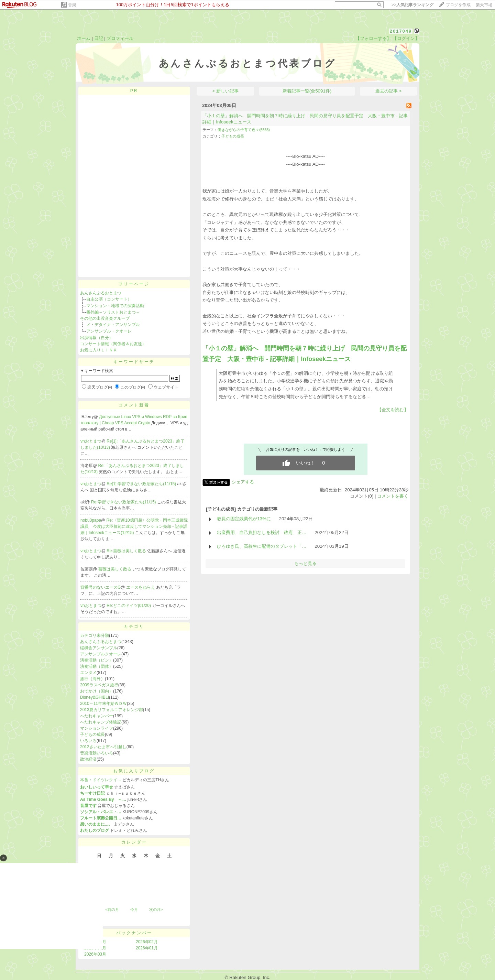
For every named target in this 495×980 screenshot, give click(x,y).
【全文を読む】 (393, 410)
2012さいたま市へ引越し (103, 747)
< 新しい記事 (226, 91)
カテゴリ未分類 (95, 635)
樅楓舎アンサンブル (99, 648)
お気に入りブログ (134, 771)
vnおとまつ (91, 441)
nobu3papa (91, 520)
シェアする (243, 482)
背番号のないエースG (101, 587)
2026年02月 (147, 942)
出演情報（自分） (97, 338)
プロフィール (120, 38)
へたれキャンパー (97, 716)
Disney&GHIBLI (95, 697)
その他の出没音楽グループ (105, 318)
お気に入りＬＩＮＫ (99, 350)
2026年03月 (95, 954)
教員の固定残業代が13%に (244, 519)
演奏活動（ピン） (97, 660)
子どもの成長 (92, 734)
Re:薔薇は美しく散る (127, 551)
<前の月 (112, 910)
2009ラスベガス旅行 (99, 685)
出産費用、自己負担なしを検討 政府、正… (262, 532)
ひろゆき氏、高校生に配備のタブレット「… (262, 546)
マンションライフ (97, 728)
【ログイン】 (406, 38)
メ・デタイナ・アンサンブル (113, 325)
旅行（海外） (92, 679)
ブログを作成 (458, 5)
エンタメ (88, 673)
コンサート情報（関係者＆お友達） (113, 344)
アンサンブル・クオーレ (109, 331)
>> (412, 5)
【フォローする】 (373, 38)
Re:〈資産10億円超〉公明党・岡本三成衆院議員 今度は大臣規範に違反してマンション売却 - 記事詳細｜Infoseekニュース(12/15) (134, 526)
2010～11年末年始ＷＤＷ (103, 704)
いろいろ (88, 741)
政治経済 (88, 759)
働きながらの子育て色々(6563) (244, 130)
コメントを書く (393, 496)
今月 (134, 910)
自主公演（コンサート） (109, 299)
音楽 (72, 5)
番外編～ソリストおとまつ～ (113, 312)
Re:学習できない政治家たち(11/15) (124, 502)
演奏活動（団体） (97, 666)
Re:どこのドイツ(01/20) (129, 606)
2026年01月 (147, 948)
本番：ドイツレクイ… (101, 780)
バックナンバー (134, 933)
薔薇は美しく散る (115, 569)
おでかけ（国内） (97, 691)
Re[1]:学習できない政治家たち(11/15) (142, 484)
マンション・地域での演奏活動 (115, 306)
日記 (99, 38)
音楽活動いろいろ (97, 753)
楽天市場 (484, 5)
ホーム (84, 38)
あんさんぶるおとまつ (101, 293)
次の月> (156, 910)
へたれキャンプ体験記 (101, 722)
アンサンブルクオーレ (101, 654)
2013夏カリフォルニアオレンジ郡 (112, 710)
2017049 (401, 31)
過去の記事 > (389, 91)
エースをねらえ (141, 587)
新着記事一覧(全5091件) (307, 91)
